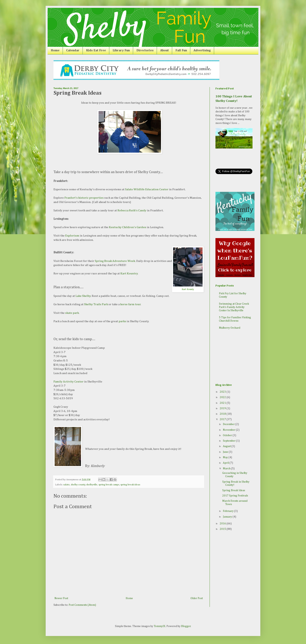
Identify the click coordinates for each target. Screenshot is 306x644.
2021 (223, 403)
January (228, 517)
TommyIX (160, 626)
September (229, 441)
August (227, 446)
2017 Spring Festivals (235, 496)
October (228, 435)
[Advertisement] (235, 357)
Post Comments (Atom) (82, 605)
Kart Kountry (129, 274)
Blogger (186, 626)
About (165, 51)
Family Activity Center (68, 382)
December (229, 424)
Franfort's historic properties (84, 198)
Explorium (72, 236)
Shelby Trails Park (96, 304)
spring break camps (109, 485)
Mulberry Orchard (230, 328)
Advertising (202, 51)
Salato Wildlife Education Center (147, 189)
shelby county (78, 485)
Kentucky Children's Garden (128, 227)
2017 (223, 419)
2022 (223, 397)
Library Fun (121, 51)
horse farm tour (130, 304)
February (229, 511)
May (226, 457)
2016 (223, 524)
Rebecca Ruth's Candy (132, 210)
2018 (223, 414)
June (226, 452)
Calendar (73, 51)
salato (66, 485)
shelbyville (92, 485)
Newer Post (61, 598)
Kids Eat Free (96, 51)
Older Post (197, 598)
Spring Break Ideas (234, 490)
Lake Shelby (83, 296)
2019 (223, 408)
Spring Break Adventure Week (115, 261)
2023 (223, 392)
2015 (223, 529)
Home (55, 51)
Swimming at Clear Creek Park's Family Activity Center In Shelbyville (234, 307)
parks (122, 321)
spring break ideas (130, 485)
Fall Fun (181, 51)
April (226, 463)
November (229, 430)
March (227, 469)
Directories (145, 51)
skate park (72, 313)
